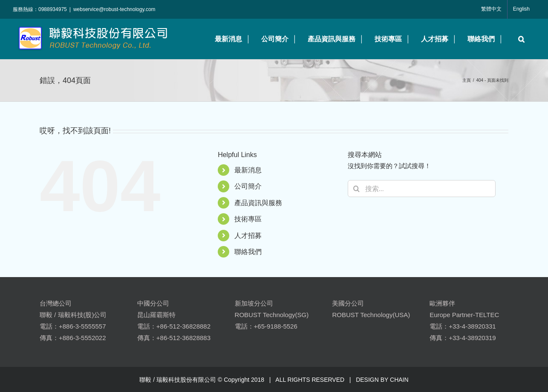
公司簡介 (248, 186)
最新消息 (248, 170)
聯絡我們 (248, 252)
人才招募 (248, 236)
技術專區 (248, 219)
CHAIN (399, 380)
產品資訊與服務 (258, 203)
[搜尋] (356, 189)
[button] (519, 39)
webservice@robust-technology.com (114, 9)
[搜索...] (422, 189)
